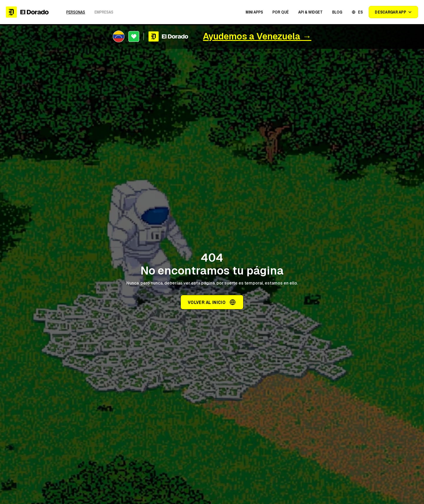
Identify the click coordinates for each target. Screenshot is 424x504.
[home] (27, 12)
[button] (254, 12)
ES (360, 12)
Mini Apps (254, 12)
